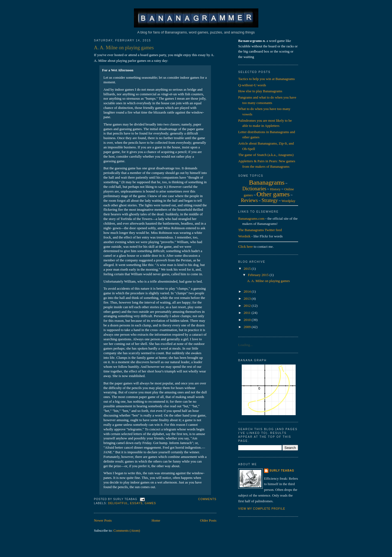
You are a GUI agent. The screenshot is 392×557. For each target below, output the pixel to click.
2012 (248, 306)
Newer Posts (103, 520)
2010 (248, 320)
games (150, 503)
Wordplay (288, 201)
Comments (207, 499)
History (275, 189)
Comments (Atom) (127, 530)
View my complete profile (262, 509)
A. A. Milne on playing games (124, 48)
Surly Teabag (282, 471)
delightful (118, 503)
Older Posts (208, 520)
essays (136, 503)
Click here (246, 247)
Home (156, 520)
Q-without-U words (252, 85)
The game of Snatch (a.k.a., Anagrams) (266, 155)
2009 (248, 327)
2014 (248, 291)
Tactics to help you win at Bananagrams (267, 79)
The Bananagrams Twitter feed (260, 230)
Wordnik (244, 236)
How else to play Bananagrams (260, 91)
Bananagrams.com (251, 218)
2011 (248, 313)
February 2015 (259, 275)
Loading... (245, 345)
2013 (248, 299)
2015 (248, 269)
